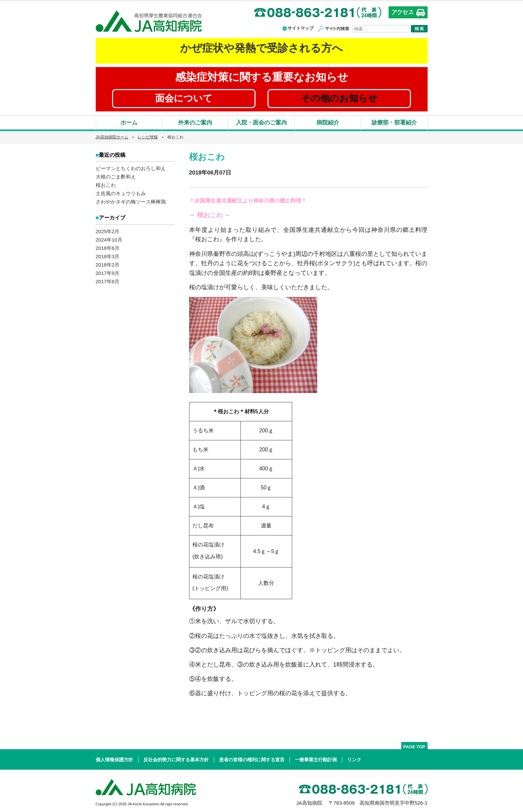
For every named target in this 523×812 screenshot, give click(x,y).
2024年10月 (109, 238)
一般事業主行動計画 (316, 760)
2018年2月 (108, 263)
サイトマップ (301, 28)
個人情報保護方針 (114, 760)
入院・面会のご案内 (261, 123)
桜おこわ (106, 184)
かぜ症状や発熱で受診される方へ (261, 48)
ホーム (129, 123)
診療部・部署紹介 (394, 123)
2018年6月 (108, 247)
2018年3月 (108, 255)
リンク (354, 760)
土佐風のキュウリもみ (121, 193)
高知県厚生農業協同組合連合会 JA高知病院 (149, 21)
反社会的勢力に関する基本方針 (176, 760)
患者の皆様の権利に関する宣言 (252, 760)
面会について (184, 98)
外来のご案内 (195, 123)
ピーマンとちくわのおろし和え (131, 168)
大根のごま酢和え (116, 176)
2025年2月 (108, 230)
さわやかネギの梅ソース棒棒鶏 (131, 201)
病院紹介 (328, 123)
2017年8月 (108, 280)
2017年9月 (108, 272)
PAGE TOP (414, 747)
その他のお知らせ (339, 98)
